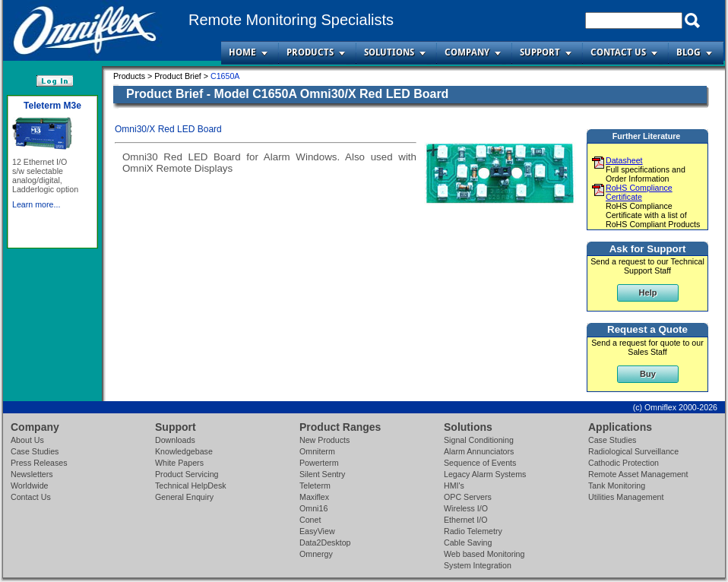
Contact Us (618, 52)
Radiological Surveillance (633, 451)
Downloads (175, 440)
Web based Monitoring (484, 554)
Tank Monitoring (617, 486)
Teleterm (315, 486)
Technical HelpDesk (191, 486)
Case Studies (35, 451)
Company (467, 52)
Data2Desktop (325, 542)
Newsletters (32, 474)
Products (310, 52)
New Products (324, 440)
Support (540, 52)
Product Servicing (187, 474)
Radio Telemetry (473, 531)
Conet (310, 520)
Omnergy (316, 554)
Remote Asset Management (638, 474)
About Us (27, 440)
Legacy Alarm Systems (485, 474)
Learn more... (36, 204)
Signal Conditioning (479, 440)
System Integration (478, 565)
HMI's (454, 486)
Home (242, 52)
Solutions (389, 52)
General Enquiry (184, 497)
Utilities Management (626, 497)
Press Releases (39, 463)
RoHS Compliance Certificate (639, 192)
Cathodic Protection (624, 463)
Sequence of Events (480, 463)
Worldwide (30, 486)
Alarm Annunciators (479, 451)
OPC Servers (468, 497)
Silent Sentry (322, 474)
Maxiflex (314, 497)
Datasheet (624, 160)
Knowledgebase (184, 451)
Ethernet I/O (465, 520)
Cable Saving (468, 542)
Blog (688, 52)
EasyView (317, 531)
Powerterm (319, 463)
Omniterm (317, 451)
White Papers (179, 463)
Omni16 (313, 508)
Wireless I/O (466, 508)
